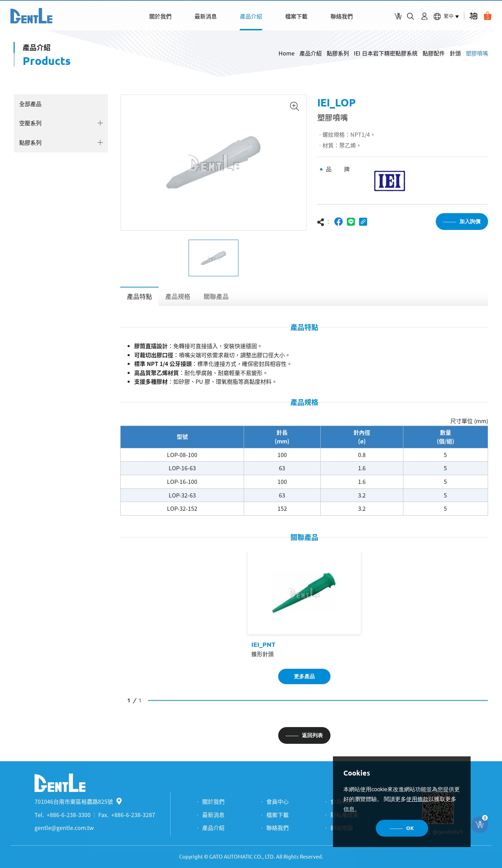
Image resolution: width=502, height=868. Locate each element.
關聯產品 (216, 296)
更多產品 (304, 676)
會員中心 (277, 801)
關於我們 (160, 16)
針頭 (455, 53)
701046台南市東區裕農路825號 (78, 801)
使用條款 (417, 799)
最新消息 (206, 16)
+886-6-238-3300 (69, 815)
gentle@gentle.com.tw (64, 828)
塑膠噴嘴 (477, 53)
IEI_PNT (263, 644)
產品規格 (178, 296)
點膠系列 (338, 53)
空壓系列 (30, 123)
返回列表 (312, 735)
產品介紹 (251, 16)
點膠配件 (434, 53)
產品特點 (139, 296)
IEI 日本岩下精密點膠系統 (386, 53)
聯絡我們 (342, 16)
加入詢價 (470, 221)
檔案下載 (296, 16)
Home (287, 53)
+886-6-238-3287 (133, 815)
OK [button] (410, 828)
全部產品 (30, 104)
